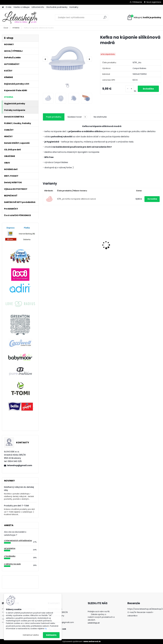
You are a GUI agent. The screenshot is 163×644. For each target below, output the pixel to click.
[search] (105, 18)
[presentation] (45, 59)
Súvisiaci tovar (77, 117)
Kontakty (74, 7)
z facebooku (10, 556)
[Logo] (20, 18)
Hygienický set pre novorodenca (84, 252)
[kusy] (130, 89)
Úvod (6, 28)
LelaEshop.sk (94, 623)
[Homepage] (3, 7)
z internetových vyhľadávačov (18, 541)
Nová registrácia (154, 2)
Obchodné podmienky (57, 7)
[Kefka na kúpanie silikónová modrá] (67, 59)
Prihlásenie (137, 2)
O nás (9, 7)
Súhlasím (51, 635)
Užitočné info (38, 7)
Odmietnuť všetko (31, 635)
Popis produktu (54, 117)
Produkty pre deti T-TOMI (16, 506)
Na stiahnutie (100, 117)
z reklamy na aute (12, 564)
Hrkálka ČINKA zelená (115, 239)
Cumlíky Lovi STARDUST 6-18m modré (146, 244)
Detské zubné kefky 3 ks (56, 242)
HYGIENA (16, 28)
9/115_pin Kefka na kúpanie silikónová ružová (76, 199)
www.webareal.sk (92, 641)
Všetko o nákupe (21, 7)
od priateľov (10, 548)
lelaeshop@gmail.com (20, 465)
